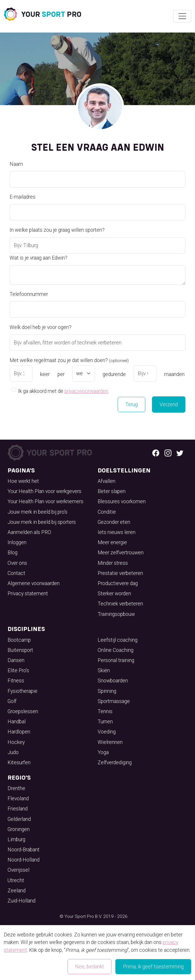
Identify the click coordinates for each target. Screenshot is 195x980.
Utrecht (16, 880)
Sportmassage (114, 701)
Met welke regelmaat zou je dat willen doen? (69, 360)
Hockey (16, 742)
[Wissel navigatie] (182, 16)
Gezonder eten (114, 522)
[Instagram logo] (168, 453)
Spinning (107, 691)
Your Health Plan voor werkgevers (44, 491)
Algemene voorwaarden (34, 583)
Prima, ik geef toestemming (153, 967)
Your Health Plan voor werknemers (45, 501)
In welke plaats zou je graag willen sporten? (57, 230)
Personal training (116, 660)
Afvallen (107, 481)
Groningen (19, 829)
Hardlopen (19, 732)
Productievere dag (118, 583)
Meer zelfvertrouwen (121, 553)
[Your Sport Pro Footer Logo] (51, 452)
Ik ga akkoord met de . (63, 391)
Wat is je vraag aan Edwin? (39, 258)
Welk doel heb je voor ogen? (41, 327)
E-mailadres (23, 197)
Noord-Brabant (24, 850)
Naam (16, 164)
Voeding (107, 732)
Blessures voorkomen (122, 501)
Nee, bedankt (90, 967)
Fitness (16, 681)
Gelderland (19, 819)
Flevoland (18, 799)
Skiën (104, 670)
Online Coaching (116, 650)
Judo (13, 752)
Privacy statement (28, 594)
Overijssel (18, 870)
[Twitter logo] (180, 453)
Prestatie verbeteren (120, 573)
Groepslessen (23, 711)
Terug (132, 404)
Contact (16, 573)
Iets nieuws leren (117, 532)
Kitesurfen (19, 763)
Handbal (17, 722)
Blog (12, 553)
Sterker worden (114, 594)
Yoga (103, 752)
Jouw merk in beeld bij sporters (42, 522)
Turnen (105, 722)
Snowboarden (113, 681)
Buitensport (20, 650)
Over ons (17, 563)
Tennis (105, 711)
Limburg (16, 839)
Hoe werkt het (23, 481)
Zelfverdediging (115, 763)
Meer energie (112, 542)
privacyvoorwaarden (86, 391)
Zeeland (17, 891)
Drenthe (16, 788)
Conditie (107, 512)
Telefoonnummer (29, 294)
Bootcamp (19, 640)
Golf (12, 701)
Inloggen (17, 542)
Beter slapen (112, 491)
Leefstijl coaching (118, 640)
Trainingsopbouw (116, 614)
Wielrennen (110, 742)
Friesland (18, 809)
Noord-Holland (24, 860)
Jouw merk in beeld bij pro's (37, 512)
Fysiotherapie (23, 691)
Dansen (16, 660)
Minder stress (113, 563)
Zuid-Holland (22, 901)
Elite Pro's (18, 670)
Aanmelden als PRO (29, 532)
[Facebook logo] (156, 453)
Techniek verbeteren (120, 604)
